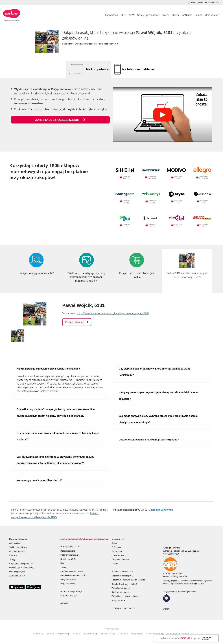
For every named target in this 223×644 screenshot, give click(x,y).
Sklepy (166, 15)
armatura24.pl (108, 634)
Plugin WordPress (68, 584)
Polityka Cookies (119, 600)
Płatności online (72, 571)
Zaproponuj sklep (17, 576)
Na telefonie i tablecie (138, 69)
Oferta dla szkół (118, 555)
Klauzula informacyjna (121, 592)
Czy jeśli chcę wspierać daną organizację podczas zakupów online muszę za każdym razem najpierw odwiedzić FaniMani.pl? (56, 413)
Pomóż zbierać (77, 322)
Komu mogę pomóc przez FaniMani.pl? (40, 480)
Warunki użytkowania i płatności (126, 596)
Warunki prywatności (121, 588)
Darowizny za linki (73, 575)
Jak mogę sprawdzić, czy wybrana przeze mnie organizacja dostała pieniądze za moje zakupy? (158, 419)
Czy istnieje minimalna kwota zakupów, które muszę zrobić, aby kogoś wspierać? (58, 436)
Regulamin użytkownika (122, 572)
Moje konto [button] (211, 15)
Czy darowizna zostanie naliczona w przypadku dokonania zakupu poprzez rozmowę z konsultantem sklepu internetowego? (55, 460)
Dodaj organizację (68, 551)
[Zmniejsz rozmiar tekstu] (212, 2)
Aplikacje (187, 15)
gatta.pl (77, 634)
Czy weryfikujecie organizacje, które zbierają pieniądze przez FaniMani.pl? (154, 372)
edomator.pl (137, 634)
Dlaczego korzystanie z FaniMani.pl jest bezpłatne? (149, 440)
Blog (62, 563)
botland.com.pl (91, 634)
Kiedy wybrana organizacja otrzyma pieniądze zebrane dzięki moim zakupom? (158, 396)
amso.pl (50, 634)
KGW (132, 15)
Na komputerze (97, 69)
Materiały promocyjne (70, 555)
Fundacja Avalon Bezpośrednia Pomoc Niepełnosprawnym (96, 44)
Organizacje (112, 15)
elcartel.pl (39, 634)
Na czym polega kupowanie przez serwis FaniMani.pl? (48, 369)
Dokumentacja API (69, 596)
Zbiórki (63, 567)
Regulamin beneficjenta (122, 576)
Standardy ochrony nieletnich (125, 584)
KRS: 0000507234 (171, 554)
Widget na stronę (68, 579)
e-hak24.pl (123, 634)
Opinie (114, 543)
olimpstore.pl (64, 634)
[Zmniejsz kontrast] (196, 2)
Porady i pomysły (17, 572)
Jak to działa (15, 543)
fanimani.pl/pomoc (162, 510)
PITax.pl (193, 584)
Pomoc (198, 15)
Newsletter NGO (68, 559)
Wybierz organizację (18, 547)
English (166, 609)
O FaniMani (117, 547)
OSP (124, 15)
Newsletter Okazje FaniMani (22, 568)
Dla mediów (117, 551)
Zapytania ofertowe (120, 559)
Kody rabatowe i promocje (21, 564)
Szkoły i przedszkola (148, 15)
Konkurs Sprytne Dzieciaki (123, 608)
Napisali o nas (118, 539)
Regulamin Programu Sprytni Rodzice (128, 580)
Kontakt (115, 564)
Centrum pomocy (17, 551)
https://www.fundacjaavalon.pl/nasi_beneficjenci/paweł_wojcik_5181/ (113, 313)
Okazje (176, 15)
